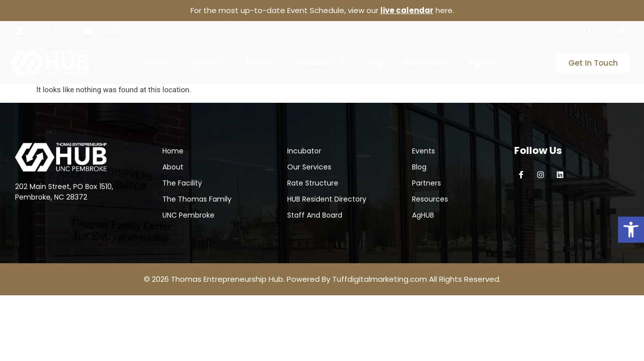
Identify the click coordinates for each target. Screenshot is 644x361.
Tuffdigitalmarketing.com (380, 279)
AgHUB (481, 62)
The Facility (182, 183)
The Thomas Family (197, 199)
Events (259, 62)
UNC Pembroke (188, 215)
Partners (426, 183)
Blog (374, 62)
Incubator (319, 62)
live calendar (407, 10)
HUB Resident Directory (327, 199)
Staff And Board (315, 215)
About (208, 62)
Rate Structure (313, 183)
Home (157, 62)
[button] (631, 230)
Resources (425, 62)
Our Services (309, 167)
